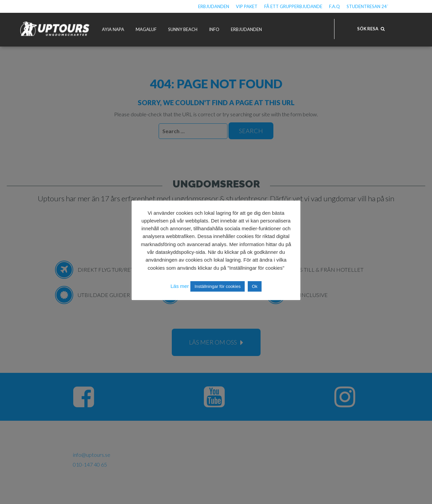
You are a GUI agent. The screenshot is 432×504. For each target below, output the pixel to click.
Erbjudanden (214, 6)
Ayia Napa (113, 29)
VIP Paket (247, 6)
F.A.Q (334, 6)
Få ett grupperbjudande (293, 6)
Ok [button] (255, 286)
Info (214, 29)
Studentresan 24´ (367, 6)
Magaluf (146, 29)
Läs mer (180, 286)
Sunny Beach (183, 29)
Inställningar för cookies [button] (218, 286)
